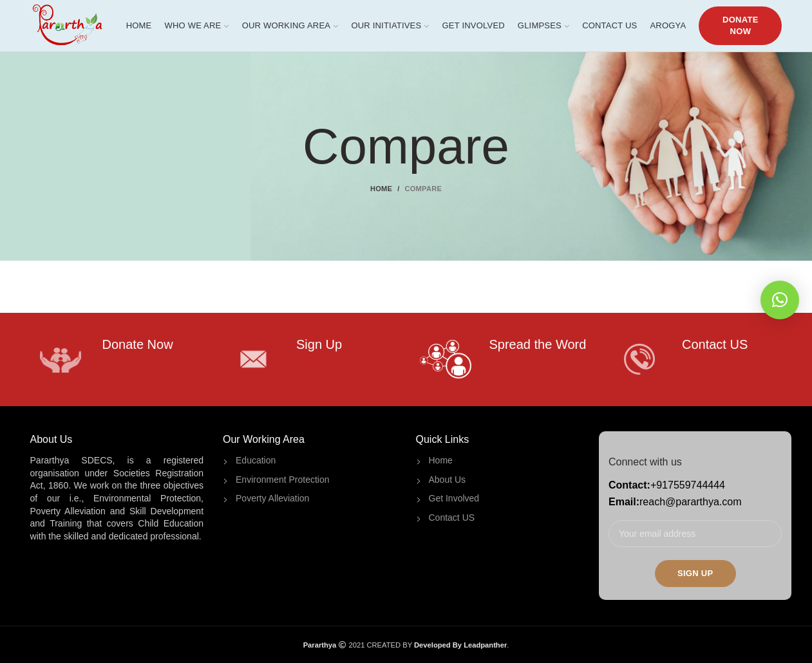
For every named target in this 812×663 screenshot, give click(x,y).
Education (256, 460)
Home (381, 189)
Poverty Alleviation (272, 498)
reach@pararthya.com (691, 502)
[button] (780, 300)
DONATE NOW (741, 25)
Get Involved (454, 498)
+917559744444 (688, 485)
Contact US (452, 518)
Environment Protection (283, 480)
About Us (448, 480)
